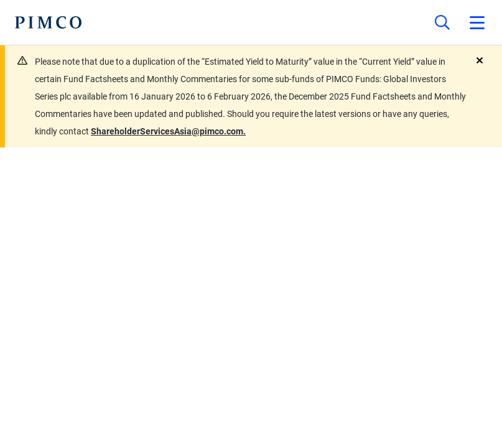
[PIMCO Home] (48, 22)
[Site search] (442, 22)
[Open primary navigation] (477, 22)
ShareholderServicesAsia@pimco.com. (168, 131)
